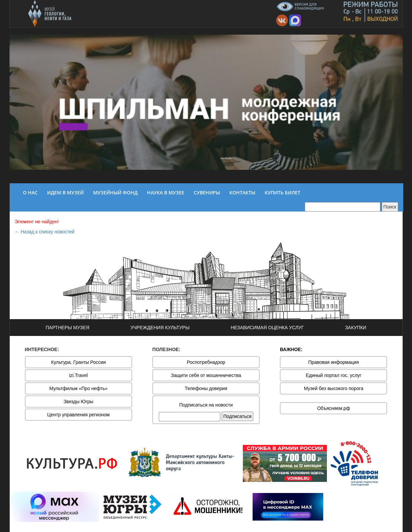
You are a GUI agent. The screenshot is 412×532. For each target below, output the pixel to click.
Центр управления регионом (78, 415)
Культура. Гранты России (79, 362)
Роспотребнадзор (206, 362)
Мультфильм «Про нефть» (79, 388)
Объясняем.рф (334, 408)
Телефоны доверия (206, 388)
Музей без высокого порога (333, 388)
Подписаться (237, 416)
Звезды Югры (79, 402)
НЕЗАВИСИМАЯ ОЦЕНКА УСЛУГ (267, 328)
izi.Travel (78, 375)
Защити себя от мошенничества (206, 375)
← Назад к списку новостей (45, 232)
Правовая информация (333, 362)
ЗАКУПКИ (356, 328)
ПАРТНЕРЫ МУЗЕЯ (68, 328)
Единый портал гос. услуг (333, 375)
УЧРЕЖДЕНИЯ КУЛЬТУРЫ (160, 328)
